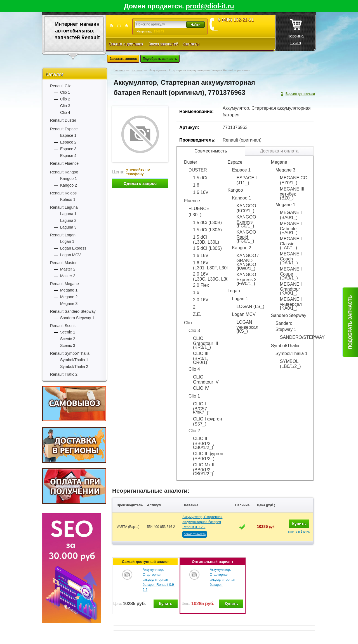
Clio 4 (65, 112)
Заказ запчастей (163, 44)
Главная (119, 70)
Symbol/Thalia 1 (74, 360)
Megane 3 (69, 304)
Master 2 (68, 269)
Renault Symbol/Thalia (70, 353)
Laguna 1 (68, 214)
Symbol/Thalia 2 (74, 366)
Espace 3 (68, 149)
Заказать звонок (123, 59)
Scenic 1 (68, 332)
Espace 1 (68, 135)
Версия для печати (300, 94)
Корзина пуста (295, 30)
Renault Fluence (64, 163)
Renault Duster (63, 120)
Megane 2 (69, 297)
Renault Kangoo (64, 172)
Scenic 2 (68, 339)
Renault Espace (64, 129)
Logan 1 (67, 241)
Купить (299, 524)
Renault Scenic (63, 326)
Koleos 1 (68, 199)
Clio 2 (65, 99)
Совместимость (211, 151)
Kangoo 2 (69, 185)
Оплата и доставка (126, 44)
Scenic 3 (68, 345)
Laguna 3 (68, 227)
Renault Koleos (63, 193)
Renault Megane (64, 284)
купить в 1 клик (299, 532)
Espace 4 (68, 156)
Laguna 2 (68, 220)
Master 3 (68, 276)
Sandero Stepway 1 (77, 318)
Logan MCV (70, 255)
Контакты (191, 44)
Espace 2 (68, 142)
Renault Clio (61, 86)
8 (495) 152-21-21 (236, 20)
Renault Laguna (64, 207)
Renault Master (63, 263)
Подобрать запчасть (160, 59)
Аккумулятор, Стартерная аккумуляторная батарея (222, 577)
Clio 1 (65, 92)
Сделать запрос (140, 183)
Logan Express (73, 248)
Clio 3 (65, 106)
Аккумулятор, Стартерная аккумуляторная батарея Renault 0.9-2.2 (202, 522)
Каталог (54, 74)
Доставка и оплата (279, 151)
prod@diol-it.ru (210, 6)
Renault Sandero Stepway (73, 311)
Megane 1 (69, 290)
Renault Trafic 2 (64, 374)
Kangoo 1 (69, 178)
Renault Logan (63, 235)
